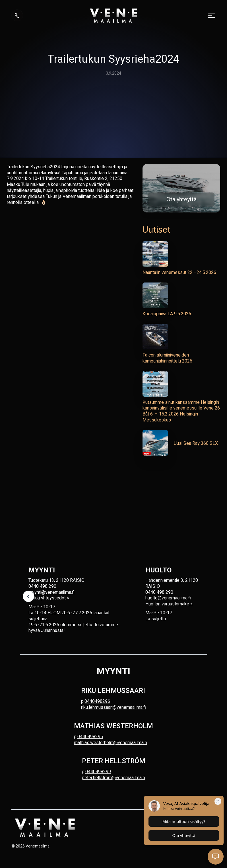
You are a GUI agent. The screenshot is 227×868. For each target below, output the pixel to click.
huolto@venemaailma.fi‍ (168, 598)
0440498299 (98, 772)
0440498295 (90, 737)
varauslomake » (177, 604)
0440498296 (97, 701)
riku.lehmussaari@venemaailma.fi (113, 707)
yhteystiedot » (55, 598)
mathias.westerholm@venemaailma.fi (111, 743)
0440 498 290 (42, 586)
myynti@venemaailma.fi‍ (51, 592)
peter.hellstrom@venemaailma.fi (113, 778)
